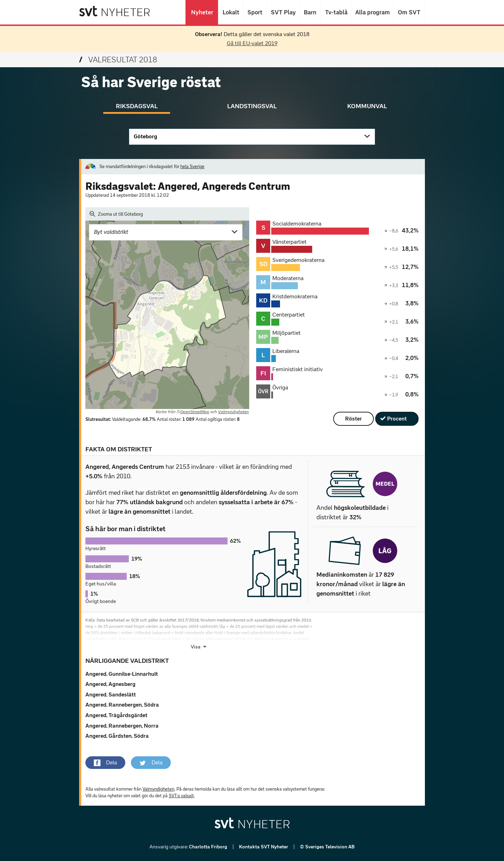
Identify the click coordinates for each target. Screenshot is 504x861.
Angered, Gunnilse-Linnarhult (122, 674)
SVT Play (283, 12)
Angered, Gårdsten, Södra (117, 736)
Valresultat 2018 (118, 60)
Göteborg (145, 136)
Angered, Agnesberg (110, 684)
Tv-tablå (336, 12)
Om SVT (409, 12)
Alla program (372, 12)
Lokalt (231, 12)
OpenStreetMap (195, 412)
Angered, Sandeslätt (111, 695)
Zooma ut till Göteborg (116, 214)
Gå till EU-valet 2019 (252, 43)
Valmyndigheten (233, 412)
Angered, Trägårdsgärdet (116, 715)
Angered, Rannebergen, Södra (122, 705)
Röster (353, 419)
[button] (105, 763)
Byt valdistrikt (111, 232)
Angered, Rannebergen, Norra (122, 726)
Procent (397, 419)
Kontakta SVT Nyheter (264, 847)
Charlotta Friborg (209, 847)
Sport (255, 12)
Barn (310, 12)
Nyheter (202, 12)
